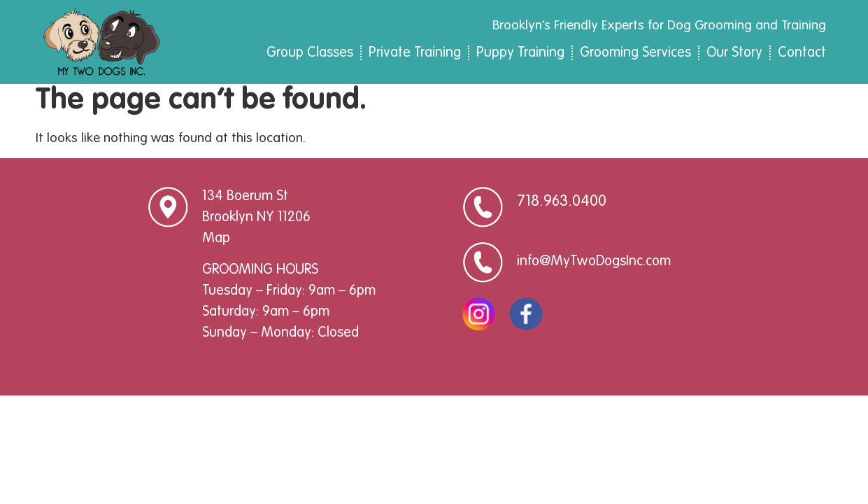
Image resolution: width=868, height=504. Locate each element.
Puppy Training (520, 53)
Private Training (415, 53)
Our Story (734, 53)
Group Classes (310, 53)
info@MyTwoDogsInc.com (594, 268)
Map (216, 245)
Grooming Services (635, 53)
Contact (802, 53)
